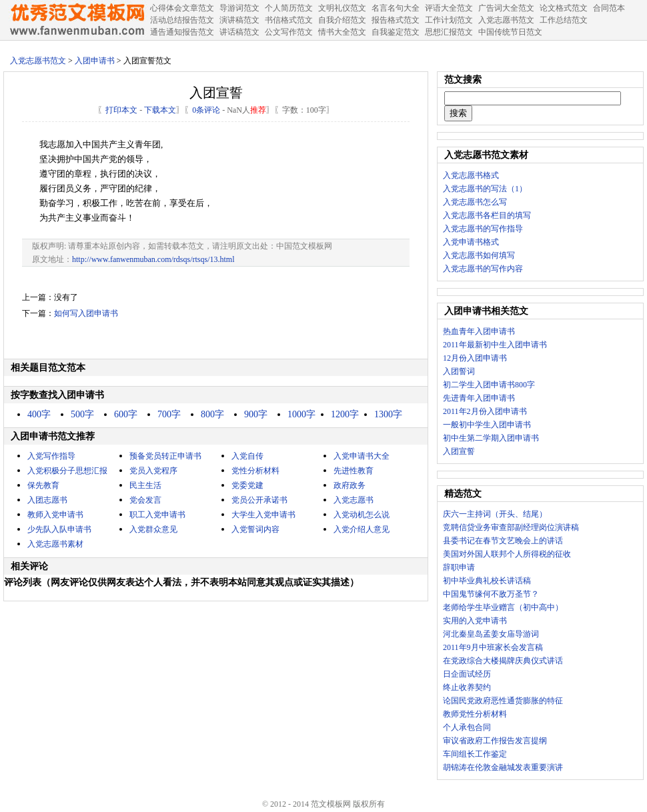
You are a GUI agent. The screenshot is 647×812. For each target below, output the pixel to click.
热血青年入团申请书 (479, 331)
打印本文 (121, 110)
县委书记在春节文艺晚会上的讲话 (503, 541)
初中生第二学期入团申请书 (491, 438)
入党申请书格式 (471, 242)
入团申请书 (95, 61)
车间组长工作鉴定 (475, 754)
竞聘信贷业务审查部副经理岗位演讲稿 (511, 527)
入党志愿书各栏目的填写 (487, 215)
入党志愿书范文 (38, 61)
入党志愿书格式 (471, 175)
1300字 (388, 414)
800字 (212, 414)
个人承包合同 (467, 727)
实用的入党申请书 (475, 621)
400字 (39, 414)
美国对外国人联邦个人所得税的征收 (507, 554)
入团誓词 (459, 371)
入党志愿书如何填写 (479, 255)
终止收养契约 (467, 687)
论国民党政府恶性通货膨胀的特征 (503, 701)
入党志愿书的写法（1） (485, 189)
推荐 (258, 110)
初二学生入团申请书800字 (489, 385)
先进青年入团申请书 (479, 398)
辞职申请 (459, 567)
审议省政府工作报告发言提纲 (495, 741)
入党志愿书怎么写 (475, 202)
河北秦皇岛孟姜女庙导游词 (491, 634)
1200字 (345, 414)
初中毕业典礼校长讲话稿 (487, 581)
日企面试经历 (467, 674)
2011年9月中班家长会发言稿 (493, 647)
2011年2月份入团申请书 (485, 411)
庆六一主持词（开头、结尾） (495, 514)
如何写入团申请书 (86, 313)
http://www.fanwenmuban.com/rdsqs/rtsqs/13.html (153, 259)
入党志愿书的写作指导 (483, 229)
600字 (126, 414)
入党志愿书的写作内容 (483, 269)
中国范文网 (77, 20)
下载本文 (160, 110)
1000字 (301, 414)
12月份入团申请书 (475, 358)
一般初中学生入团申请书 (487, 425)
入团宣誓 (459, 451)
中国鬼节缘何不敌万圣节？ (491, 594)
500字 (82, 414)
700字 (169, 414)
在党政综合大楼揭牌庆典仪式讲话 (503, 661)
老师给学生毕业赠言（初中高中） (503, 607)
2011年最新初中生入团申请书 (495, 345)
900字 (256, 414)
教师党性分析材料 (475, 714)
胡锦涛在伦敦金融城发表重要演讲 (503, 767)
